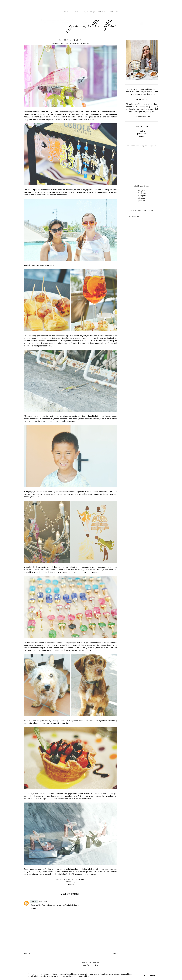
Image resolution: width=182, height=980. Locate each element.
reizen (87, 43)
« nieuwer (26, 954)
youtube (142, 201)
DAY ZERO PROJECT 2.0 (94, 12)
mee (71, 43)
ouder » (116, 954)
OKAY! (153, 975)
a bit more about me (142, 116)
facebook (142, 193)
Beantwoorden (36, 908)
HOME (67, 12)
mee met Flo (78, 43)
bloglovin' (142, 191)
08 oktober (43, 901)
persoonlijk (142, 134)
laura (34, 901)
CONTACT (114, 12)
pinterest (142, 198)
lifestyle (142, 131)
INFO (76, 12)
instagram (142, 196)
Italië (67, 43)
